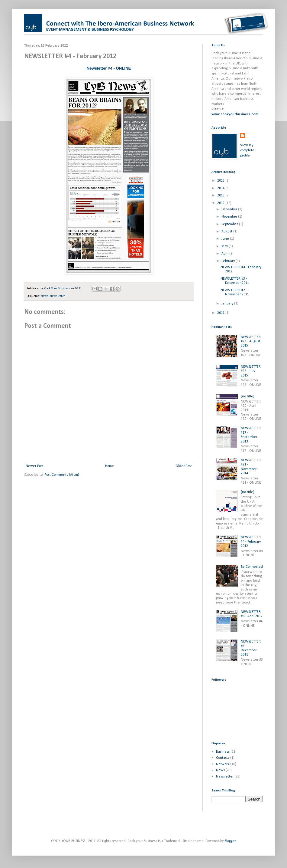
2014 (221, 188)
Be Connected (252, 567)
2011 (221, 313)
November (230, 217)
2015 (221, 181)
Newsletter (57, 296)
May (225, 246)
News (45, 296)
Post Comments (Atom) (62, 475)
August (227, 232)
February (229, 261)
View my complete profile (247, 150)
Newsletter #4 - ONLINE (109, 68)
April (225, 254)
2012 (221, 203)
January (228, 304)
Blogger (230, 841)
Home (110, 466)
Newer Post (35, 466)
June (226, 239)
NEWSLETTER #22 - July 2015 (251, 371)
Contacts (223, 758)
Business (223, 752)
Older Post (184, 466)
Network (223, 764)
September (230, 224)
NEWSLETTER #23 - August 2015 (251, 342)
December (230, 209)
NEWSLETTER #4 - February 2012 (251, 542)
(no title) (248, 396)
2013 (221, 196)
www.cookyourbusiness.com (235, 114)
